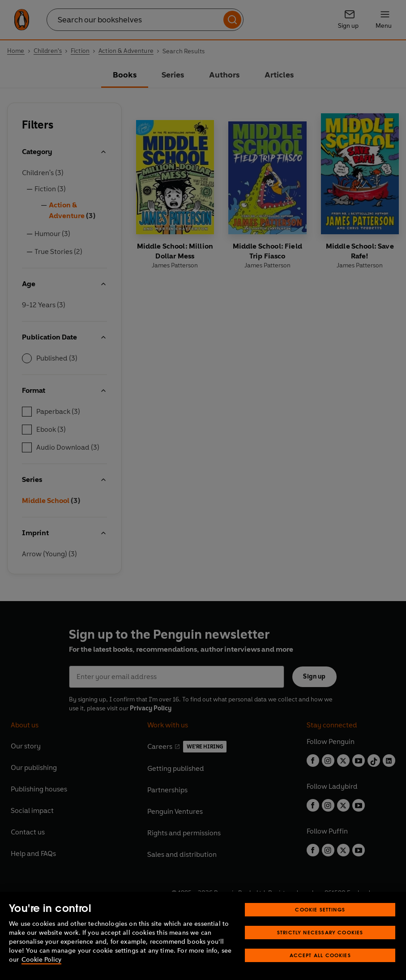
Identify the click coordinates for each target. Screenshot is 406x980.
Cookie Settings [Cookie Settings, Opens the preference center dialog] (320, 909)
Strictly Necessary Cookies (320, 932)
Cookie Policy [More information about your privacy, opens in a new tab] (41, 960)
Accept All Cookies (320, 955)
